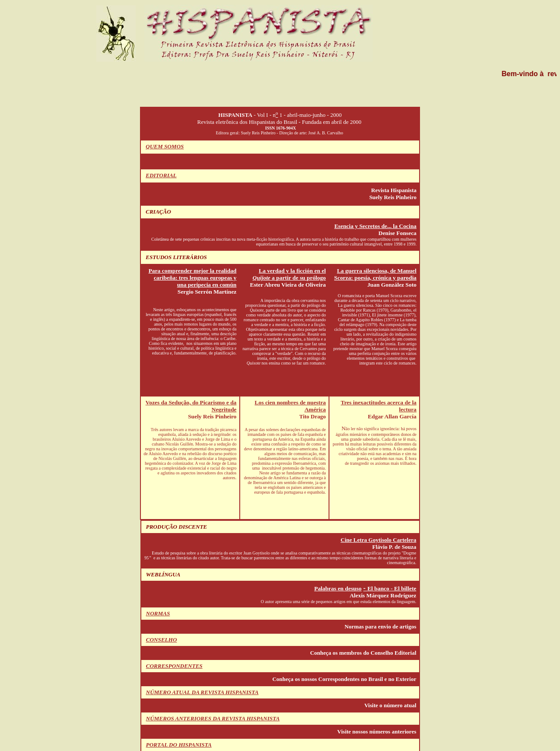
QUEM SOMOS (165, 146)
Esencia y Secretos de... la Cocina (375, 226)
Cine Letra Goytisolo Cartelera (379, 540)
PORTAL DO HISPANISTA (179, 745)
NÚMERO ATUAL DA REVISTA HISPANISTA (202, 692)
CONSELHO (162, 640)
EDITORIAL (161, 175)
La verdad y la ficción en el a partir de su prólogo (289, 274)
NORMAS (158, 613)
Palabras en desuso (338, 588)
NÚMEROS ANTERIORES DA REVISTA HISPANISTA (213, 718)
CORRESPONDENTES (174, 666)
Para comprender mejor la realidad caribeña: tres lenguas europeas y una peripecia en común (192, 278)
